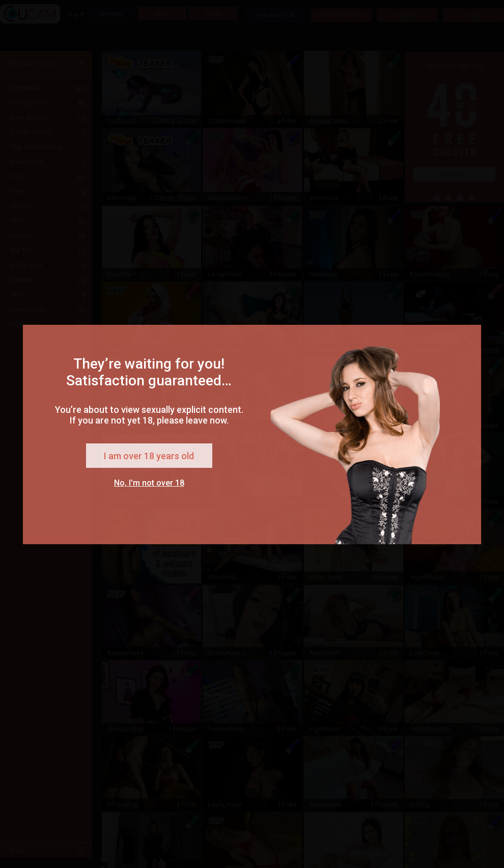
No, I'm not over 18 (149, 483)
